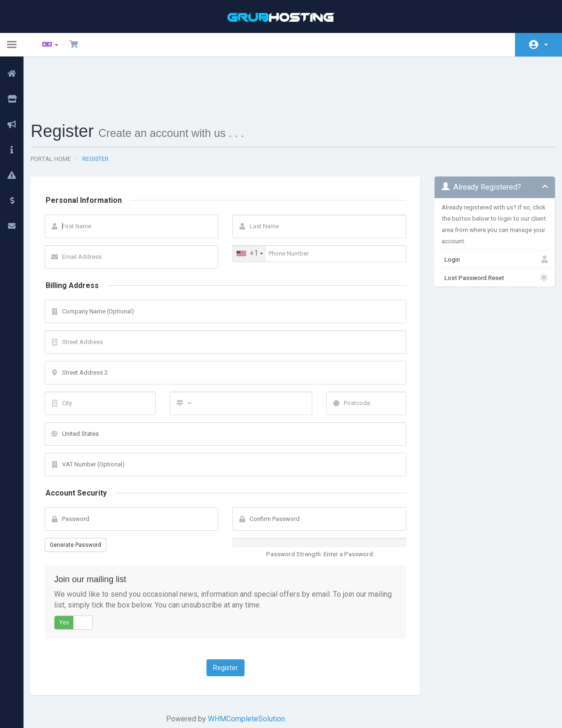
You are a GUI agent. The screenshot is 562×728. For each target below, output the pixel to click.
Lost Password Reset (489, 229)
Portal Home (58, 110)
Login (489, 211)
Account (546, 45)
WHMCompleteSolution (248, 670)
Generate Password (83, 496)
